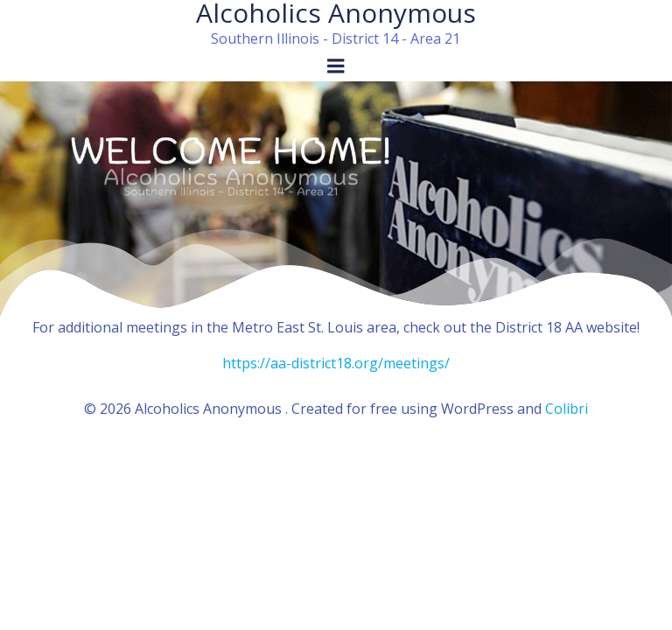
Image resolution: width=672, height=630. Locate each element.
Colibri (567, 409)
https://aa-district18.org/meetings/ (336, 363)
